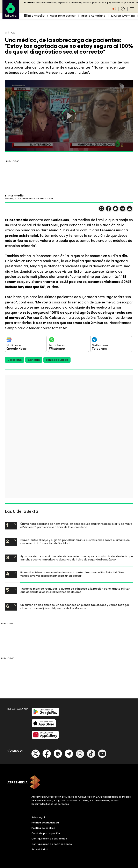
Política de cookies (43, 828)
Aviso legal (38, 817)
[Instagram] (80, 757)
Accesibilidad (40, 849)
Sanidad (34, 360)
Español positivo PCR (95, 3)
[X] (36, 757)
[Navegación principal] (132, 9)
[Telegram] (69, 757)
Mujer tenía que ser (63, 16)
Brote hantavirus (46, 3)
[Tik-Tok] (91, 757)
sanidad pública (57, 360)
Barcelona (14, 360)
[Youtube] (102, 757)
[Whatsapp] (58, 757)
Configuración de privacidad (49, 839)
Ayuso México (116, 3)
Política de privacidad (45, 823)
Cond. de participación (46, 833)
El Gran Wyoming (123, 16)
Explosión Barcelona (69, 3)
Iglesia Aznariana (93, 16)
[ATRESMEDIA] (69, 783)
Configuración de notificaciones (52, 844)
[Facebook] (47, 757)
